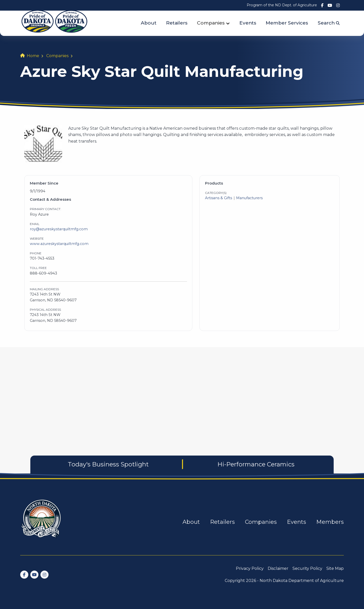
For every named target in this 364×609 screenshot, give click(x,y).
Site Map (335, 568)
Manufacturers (249, 198)
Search (329, 23)
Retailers (177, 23)
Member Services (287, 23)
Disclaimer (278, 568)
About (149, 23)
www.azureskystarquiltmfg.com (59, 244)
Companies (211, 23)
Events (248, 23)
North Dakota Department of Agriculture (302, 581)
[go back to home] (41, 522)
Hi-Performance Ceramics (256, 464)
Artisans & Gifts (219, 198)
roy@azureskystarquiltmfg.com (59, 229)
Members (330, 522)
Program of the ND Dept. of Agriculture (282, 5)
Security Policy (307, 568)
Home (33, 56)
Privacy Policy (250, 568)
